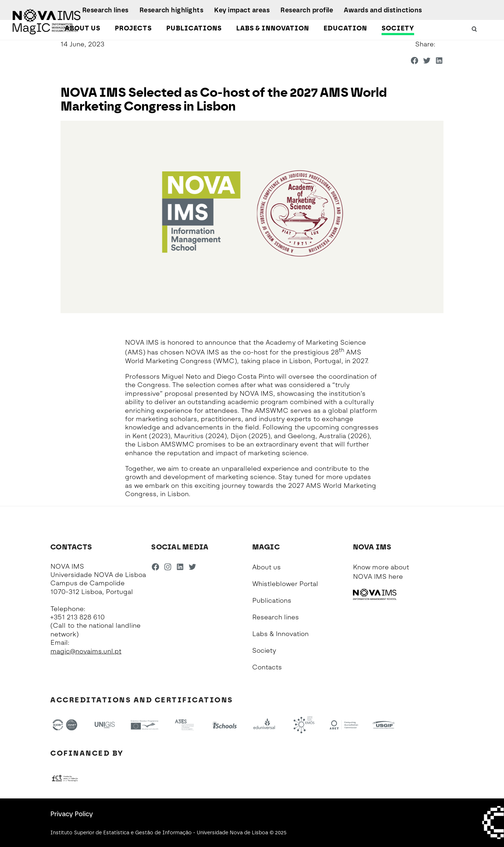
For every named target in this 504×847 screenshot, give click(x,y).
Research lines (105, 10)
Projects (133, 28)
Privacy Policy (72, 814)
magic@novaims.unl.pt (86, 651)
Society (398, 28)
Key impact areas (242, 10)
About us (83, 28)
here (396, 577)
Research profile (307, 10)
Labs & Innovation (273, 28)
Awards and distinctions (383, 10)
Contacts (267, 667)
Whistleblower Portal (285, 584)
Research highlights (172, 10)
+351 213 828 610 (78, 617)
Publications (194, 28)
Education (345, 28)
